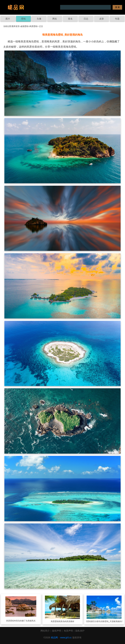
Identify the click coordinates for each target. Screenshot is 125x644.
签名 (70, 19)
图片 (8, 19)
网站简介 (45, 631)
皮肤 (102, 19)
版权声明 (57, 631)
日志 (86, 19)
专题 (117, 19)
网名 (55, 19)
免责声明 (68, 631)
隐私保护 (80, 631)
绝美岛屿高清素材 (66, 621)
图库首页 (15, 26)
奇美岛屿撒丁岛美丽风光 (25, 621)
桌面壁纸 (24, 26)
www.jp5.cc (66, 638)
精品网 (54, 638)
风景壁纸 (33, 26)
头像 (39, 19)
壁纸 (23, 19)
